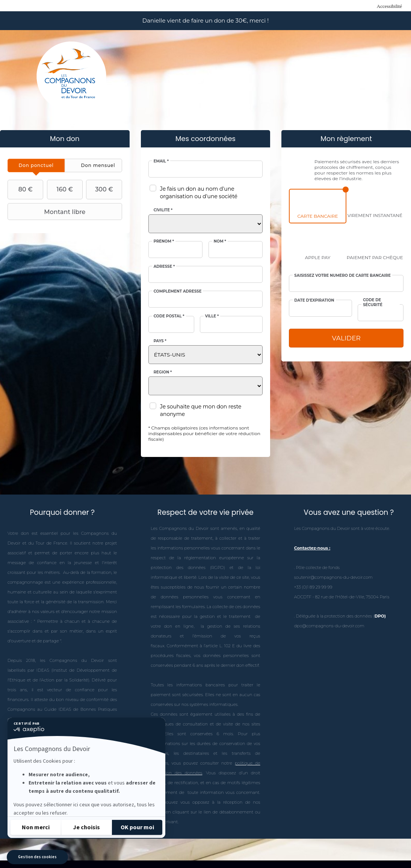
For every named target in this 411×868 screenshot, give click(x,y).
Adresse (164, 267)
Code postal (169, 316)
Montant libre (47, 212)
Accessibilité (389, 6)
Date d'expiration (314, 300)
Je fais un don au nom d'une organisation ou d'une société (199, 193)
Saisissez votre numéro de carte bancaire (342, 276)
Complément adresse (178, 291)
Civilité (163, 210)
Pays (160, 341)
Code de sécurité (373, 302)
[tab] (36, 165)
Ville (212, 316)
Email (161, 161)
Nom (220, 241)
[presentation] (36, 165)
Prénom (164, 241)
